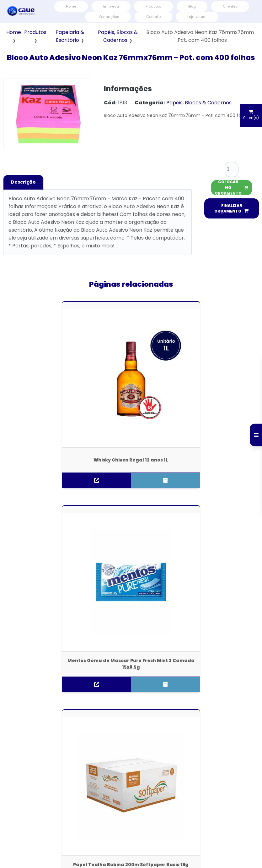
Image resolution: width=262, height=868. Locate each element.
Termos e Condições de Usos (218, 813)
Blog (192, 6)
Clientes (230, 6)
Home (71, 6)
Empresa (111, 6)
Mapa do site (171, 813)
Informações (108, 17)
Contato (153, 17)
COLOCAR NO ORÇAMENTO (232, 188)
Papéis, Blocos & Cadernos (199, 103)
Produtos (153, 6)
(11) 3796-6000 (131, 714)
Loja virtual (197, 17)
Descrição (23, 182)
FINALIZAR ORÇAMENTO (232, 208)
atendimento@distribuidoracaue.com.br (131, 729)
